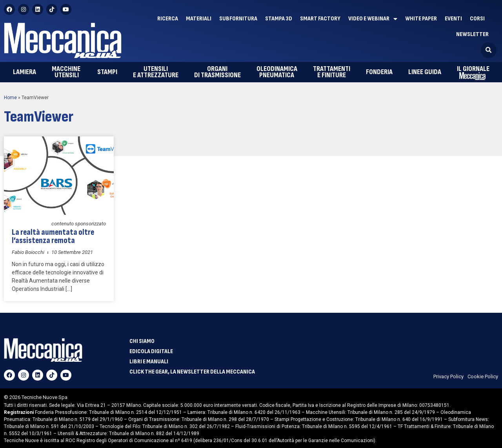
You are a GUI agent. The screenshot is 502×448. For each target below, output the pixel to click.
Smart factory (320, 19)
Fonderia (379, 72)
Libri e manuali (149, 362)
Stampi (107, 72)
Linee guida (425, 72)
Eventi (453, 19)
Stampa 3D (279, 19)
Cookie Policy (483, 376)
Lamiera (25, 72)
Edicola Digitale (151, 352)
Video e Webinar (373, 19)
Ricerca (168, 19)
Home (10, 98)
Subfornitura (238, 19)
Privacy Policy (448, 376)
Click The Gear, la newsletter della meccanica (192, 372)
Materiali (199, 19)
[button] (489, 50)
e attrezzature (156, 72)
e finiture (332, 72)
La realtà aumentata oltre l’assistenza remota (59, 233)
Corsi (477, 19)
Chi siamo (142, 341)
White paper (421, 19)
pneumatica (277, 72)
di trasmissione (217, 72)
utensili (67, 72)
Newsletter (472, 34)
